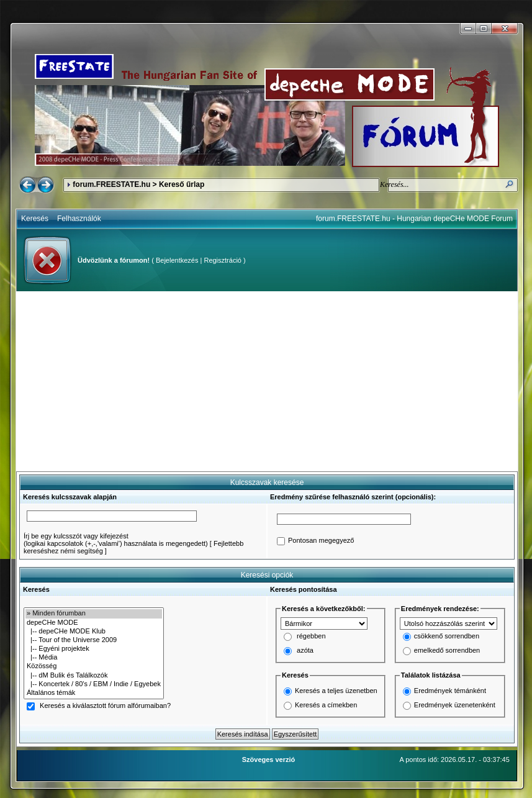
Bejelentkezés (177, 260)
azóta (305, 651)
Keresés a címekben (326, 705)
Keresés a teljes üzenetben (336, 691)
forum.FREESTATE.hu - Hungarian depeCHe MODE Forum (414, 219)
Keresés (35, 219)
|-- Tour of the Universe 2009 (94, 640)
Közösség (94, 666)
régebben (311, 637)
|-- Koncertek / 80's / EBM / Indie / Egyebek (94, 684)
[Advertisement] (267, 381)
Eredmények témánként (450, 691)
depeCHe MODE (94, 623)
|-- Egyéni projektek (94, 649)
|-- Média (94, 658)
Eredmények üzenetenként (455, 705)
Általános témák (94, 693)
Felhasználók (79, 219)
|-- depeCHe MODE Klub (94, 632)
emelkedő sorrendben (447, 651)
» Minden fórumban (94, 614)
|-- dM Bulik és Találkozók (94, 676)
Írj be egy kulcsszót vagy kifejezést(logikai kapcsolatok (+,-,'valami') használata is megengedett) (116, 540)
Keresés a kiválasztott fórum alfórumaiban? (105, 706)
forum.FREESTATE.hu (111, 184)
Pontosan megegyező (321, 541)
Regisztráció (223, 260)
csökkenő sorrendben (447, 637)
